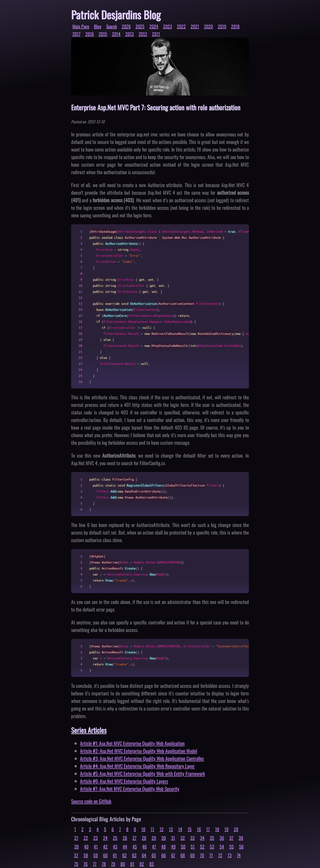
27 (134, 838)
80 (123, 864)
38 (241, 838)
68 (183, 855)
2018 (235, 26)
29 (154, 838)
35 (212, 838)
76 (86, 864)
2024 (154, 26)
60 (105, 855)
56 (241, 846)
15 (190, 829)
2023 (168, 26)
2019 (222, 26)
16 (199, 829)
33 (192, 838)
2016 (90, 34)
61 (115, 855)
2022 (181, 26)
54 (222, 846)
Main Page (81, 26)
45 (135, 846)
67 (173, 855)
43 (115, 846)
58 (86, 855)
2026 (126, 26)
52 (202, 846)
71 (211, 855)
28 (144, 838)
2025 (140, 26)
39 (76, 846)
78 (104, 864)
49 (173, 846)
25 (115, 838)
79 (113, 864)
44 (125, 846)
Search (112, 26)
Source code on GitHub (91, 801)
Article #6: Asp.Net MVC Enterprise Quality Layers (124, 781)
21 (76, 838)
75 (76, 864)
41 (96, 846)
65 (154, 855)
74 (239, 855)
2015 (103, 34)
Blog (98, 26)
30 (164, 838)
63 (134, 855)
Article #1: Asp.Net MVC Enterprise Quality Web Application (132, 743)
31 (173, 838)
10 (143, 829)
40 (86, 846)
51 (193, 846)
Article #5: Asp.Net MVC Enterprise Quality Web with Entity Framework (142, 773)
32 (183, 838)
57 (76, 855)
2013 (130, 34)
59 (96, 855)
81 (132, 864)
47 (154, 846)
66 (164, 855)
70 (202, 855)
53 (212, 846)
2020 (208, 26)
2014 (116, 34)
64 (144, 855)
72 (220, 855)
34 (202, 838)
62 (124, 855)
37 (231, 838)
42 (105, 846)
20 (236, 829)
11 (152, 829)
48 (164, 846)
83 (152, 864)
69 (192, 855)
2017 (76, 34)
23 (96, 838)
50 (183, 846)
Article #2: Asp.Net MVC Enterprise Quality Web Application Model (139, 751)
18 (217, 829)
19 (226, 829)
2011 (156, 34)
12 (162, 829)
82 (142, 864)
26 (125, 838)
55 (232, 846)
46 (144, 846)
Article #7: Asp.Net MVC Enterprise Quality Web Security (130, 789)
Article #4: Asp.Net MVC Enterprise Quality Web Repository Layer (137, 766)
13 (171, 829)
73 (230, 855)
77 (95, 864)
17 (208, 829)
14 (180, 829)
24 (105, 838)
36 (222, 838)
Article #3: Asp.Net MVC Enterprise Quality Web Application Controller (142, 758)
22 (86, 838)
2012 (143, 34)
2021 (195, 26)
